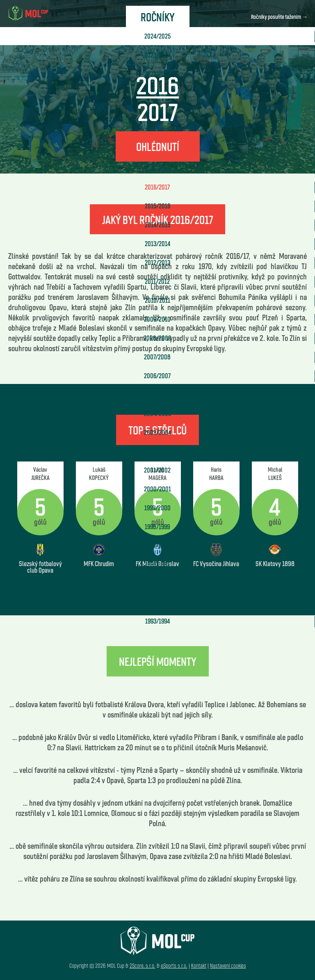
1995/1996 (157, 583)
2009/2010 (157, 319)
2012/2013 (157, 262)
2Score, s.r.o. (143, 965)
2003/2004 (157, 432)
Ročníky (158, 16)
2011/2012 (157, 281)
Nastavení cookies (228, 965)
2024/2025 (157, 36)
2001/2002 (157, 470)
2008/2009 (157, 338)
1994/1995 (157, 602)
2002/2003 (157, 451)
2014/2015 (157, 225)
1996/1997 (157, 564)
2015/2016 (157, 206)
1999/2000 (157, 508)
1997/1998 (157, 545)
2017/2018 (157, 168)
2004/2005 (157, 413)
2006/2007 (157, 376)
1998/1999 (157, 527)
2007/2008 (157, 357)
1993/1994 (157, 621)
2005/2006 (157, 394)
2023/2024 (157, 55)
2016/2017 (157, 187)
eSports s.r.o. (174, 965)
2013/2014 (157, 243)
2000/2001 (157, 489)
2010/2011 (157, 300)
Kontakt (199, 965)
